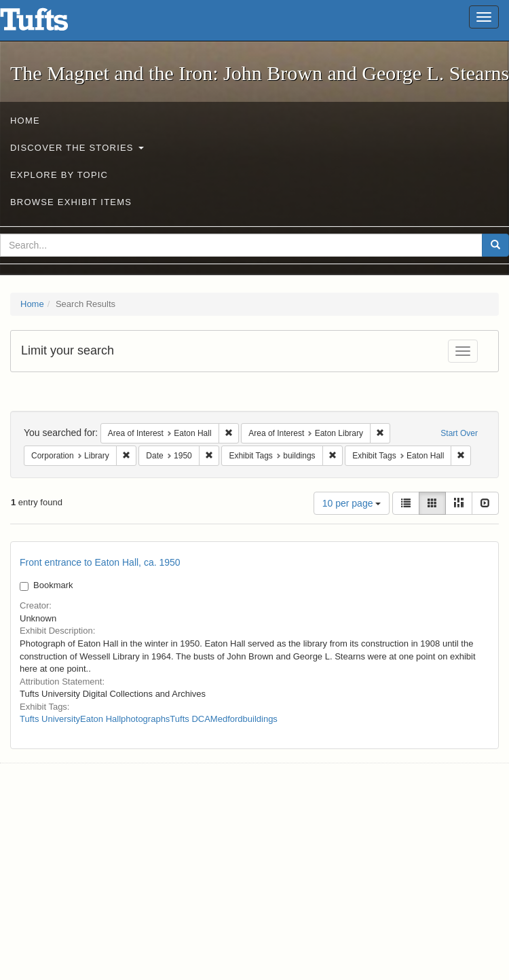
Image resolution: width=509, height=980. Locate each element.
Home (25, 121)
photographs (145, 719)
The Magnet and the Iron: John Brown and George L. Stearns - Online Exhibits (51, 24)
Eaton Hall (100, 719)
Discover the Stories (77, 148)
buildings (260, 719)
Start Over (459, 433)
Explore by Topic (59, 175)
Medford (227, 719)
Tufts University (50, 719)
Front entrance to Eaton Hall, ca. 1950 (100, 562)
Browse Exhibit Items (71, 202)
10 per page (352, 503)
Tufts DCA (190, 719)
